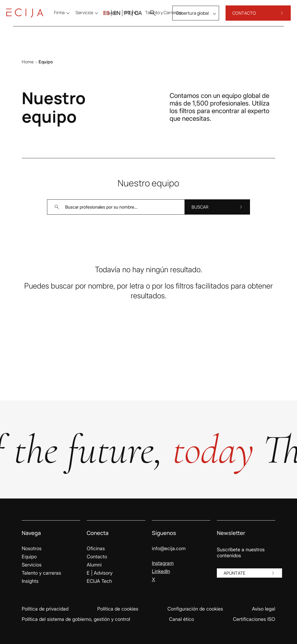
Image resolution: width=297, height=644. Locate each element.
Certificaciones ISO (254, 619)
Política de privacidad (45, 609)
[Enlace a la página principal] (32, 17)
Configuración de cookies (195, 609)
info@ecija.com (169, 548)
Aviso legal (264, 609)
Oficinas (96, 548)
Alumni (94, 565)
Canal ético (182, 619)
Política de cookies (118, 609)
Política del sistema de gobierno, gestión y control (76, 619)
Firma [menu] (66, 17)
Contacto (97, 557)
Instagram (163, 563)
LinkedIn (161, 571)
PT (121, 17)
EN (110, 17)
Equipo (29, 557)
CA (131, 17)
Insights (30, 581)
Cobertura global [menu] (186, 17)
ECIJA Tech (99, 581)
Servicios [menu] (91, 17)
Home (28, 62)
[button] (146, 17)
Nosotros (32, 548)
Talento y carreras (41, 573)
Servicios (32, 565)
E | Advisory (100, 573)
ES (99, 17)
